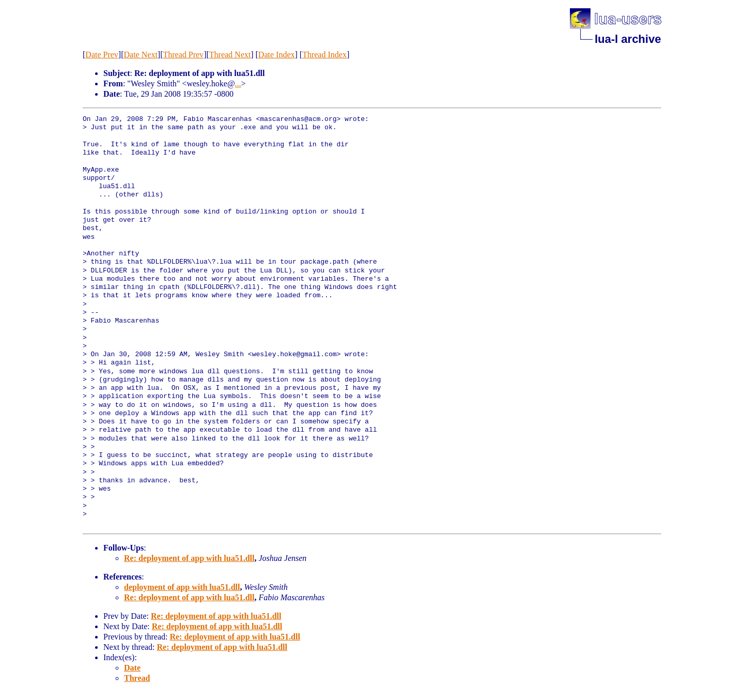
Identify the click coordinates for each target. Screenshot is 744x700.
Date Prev (102, 55)
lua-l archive (628, 39)
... (238, 83)
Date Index (277, 55)
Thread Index (324, 55)
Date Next (141, 55)
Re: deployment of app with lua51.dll (189, 558)
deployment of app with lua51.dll (182, 587)
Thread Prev (183, 55)
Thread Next (230, 55)
